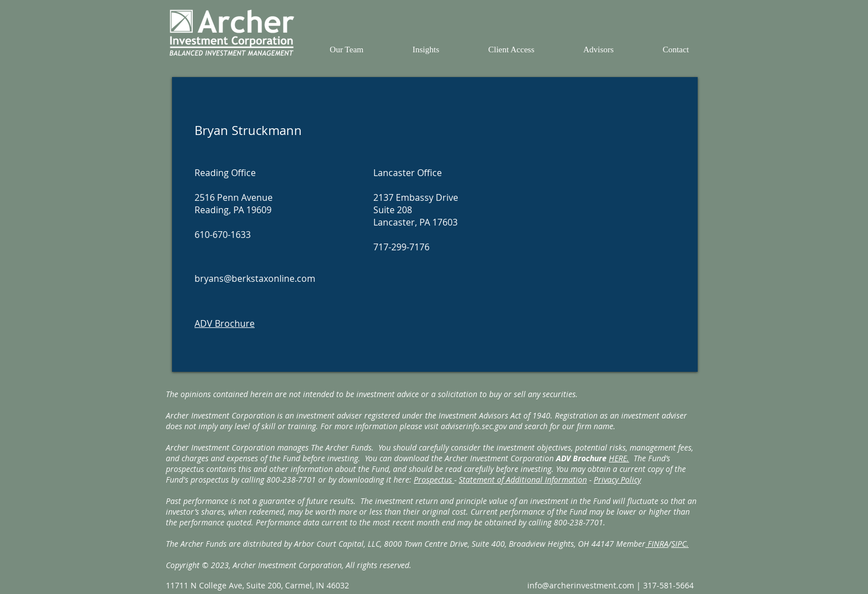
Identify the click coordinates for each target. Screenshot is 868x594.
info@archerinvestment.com (581, 585)
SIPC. (680, 544)
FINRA (657, 544)
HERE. (619, 458)
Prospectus (434, 480)
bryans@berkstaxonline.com (255, 278)
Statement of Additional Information (523, 480)
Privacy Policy (617, 480)
